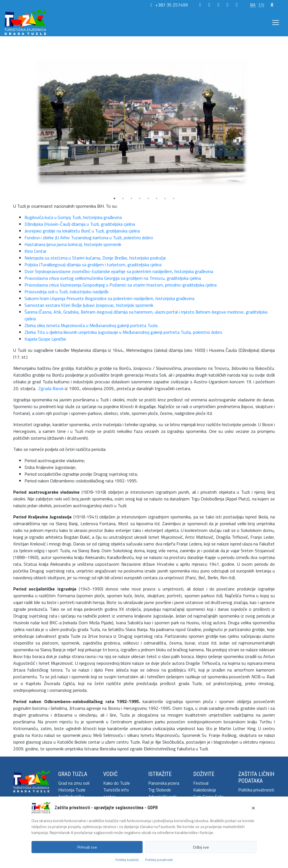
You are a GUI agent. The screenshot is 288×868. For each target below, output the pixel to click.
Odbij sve (201, 847)
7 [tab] (165, 198)
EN (261, 5)
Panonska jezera (164, 783)
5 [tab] (148, 198)
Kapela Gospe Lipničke (45, 339)
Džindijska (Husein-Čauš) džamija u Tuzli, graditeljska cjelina (80, 224)
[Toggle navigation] (276, 23)
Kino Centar (35, 251)
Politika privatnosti (256, 790)
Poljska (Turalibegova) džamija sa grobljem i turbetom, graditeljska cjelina (93, 265)
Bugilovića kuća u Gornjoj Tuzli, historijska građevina (73, 217)
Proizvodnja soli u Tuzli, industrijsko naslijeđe (67, 292)
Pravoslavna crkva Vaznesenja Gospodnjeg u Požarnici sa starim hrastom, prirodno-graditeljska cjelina (121, 285)
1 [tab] (114, 198)
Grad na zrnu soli (74, 783)
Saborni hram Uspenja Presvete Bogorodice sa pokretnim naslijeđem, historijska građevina (109, 298)
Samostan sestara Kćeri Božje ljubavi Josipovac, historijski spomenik (89, 305)
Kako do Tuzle (117, 783)
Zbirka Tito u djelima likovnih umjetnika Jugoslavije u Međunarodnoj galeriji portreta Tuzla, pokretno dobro (123, 332)
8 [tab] (174, 198)
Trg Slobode (160, 790)
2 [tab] (123, 198)
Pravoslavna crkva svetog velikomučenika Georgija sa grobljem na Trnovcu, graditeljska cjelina (113, 278)
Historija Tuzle (72, 790)
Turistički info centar (116, 793)
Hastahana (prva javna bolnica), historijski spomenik (73, 244)
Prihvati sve (87, 847)
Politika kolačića (127, 860)
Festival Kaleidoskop (205, 786)
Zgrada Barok (51, 388)
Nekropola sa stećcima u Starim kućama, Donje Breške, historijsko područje (95, 258)
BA (253, 5)
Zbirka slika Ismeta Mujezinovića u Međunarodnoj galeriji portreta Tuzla (91, 325)
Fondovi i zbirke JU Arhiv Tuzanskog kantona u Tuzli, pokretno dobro (89, 238)
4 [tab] (140, 198)
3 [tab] (131, 198)
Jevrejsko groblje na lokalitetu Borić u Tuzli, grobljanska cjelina (82, 231)
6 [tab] (157, 198)
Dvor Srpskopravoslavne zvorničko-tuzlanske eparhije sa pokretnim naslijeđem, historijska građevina (119, 271)
